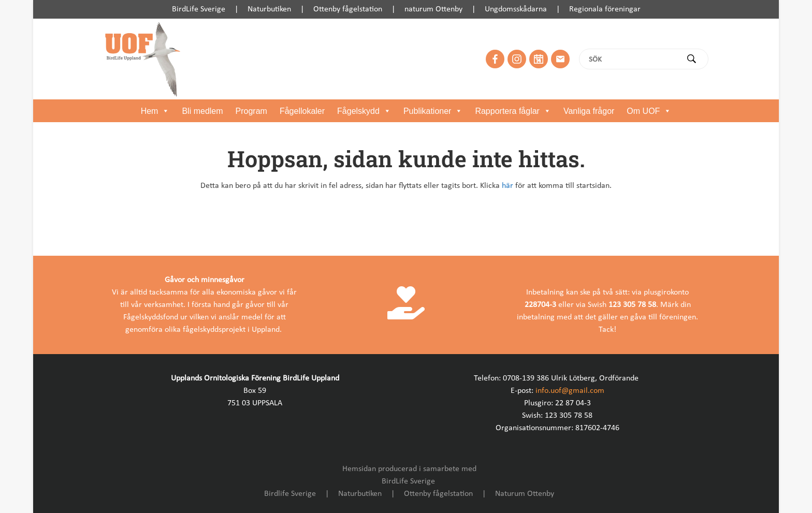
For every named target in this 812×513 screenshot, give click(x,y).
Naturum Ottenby (525, 494)
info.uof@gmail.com (570, 391)
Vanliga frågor (589, 111)
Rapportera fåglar (513, 111)
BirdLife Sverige (199, 9)
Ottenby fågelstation (348, 9)
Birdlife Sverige (290, 494)
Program (251, 111)
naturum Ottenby (433, 9)
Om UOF (649, 111)
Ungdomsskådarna (516, 9)
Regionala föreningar (605, 9)
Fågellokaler (302, 111)
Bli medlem (202, 111)
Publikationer (433, 111)
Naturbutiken (269, 9)
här (508, 186)
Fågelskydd (364, 111)
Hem (155, 111)
